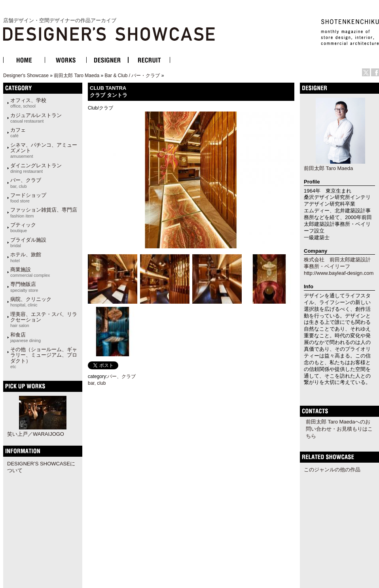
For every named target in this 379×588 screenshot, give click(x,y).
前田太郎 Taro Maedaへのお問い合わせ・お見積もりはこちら (339, 429)
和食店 (26, 337)
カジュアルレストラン (36, 118)
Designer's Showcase (26, 76)
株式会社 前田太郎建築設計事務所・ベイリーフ (337, 263)
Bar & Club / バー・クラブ (132, 76)
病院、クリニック (31, 302)
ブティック (23, 227)
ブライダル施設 (28, 242)
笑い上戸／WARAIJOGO (36, 434)
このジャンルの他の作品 (332, 470)
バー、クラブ (26, 183)
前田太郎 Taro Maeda (77, 76)
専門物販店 (24, 287)
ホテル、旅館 (26, 257)
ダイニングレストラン (36, 168)
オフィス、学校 (28, 103)
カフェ (18, 132)
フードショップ (28, 198)
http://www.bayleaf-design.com (339, 273)
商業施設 (30, 272)
